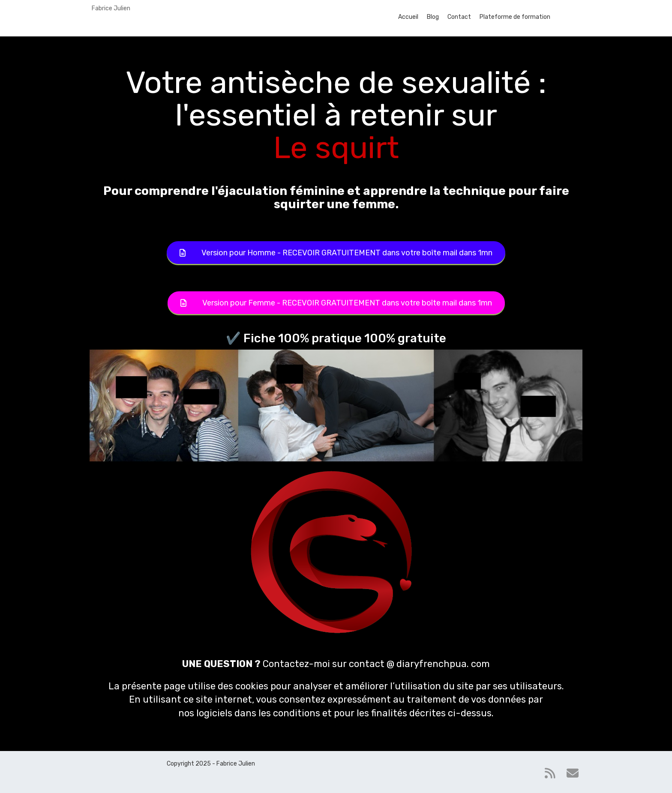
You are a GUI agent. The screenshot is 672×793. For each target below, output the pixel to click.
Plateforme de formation (515, 17)
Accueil (408, 17)
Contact (459, 17)
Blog (433, 17)
